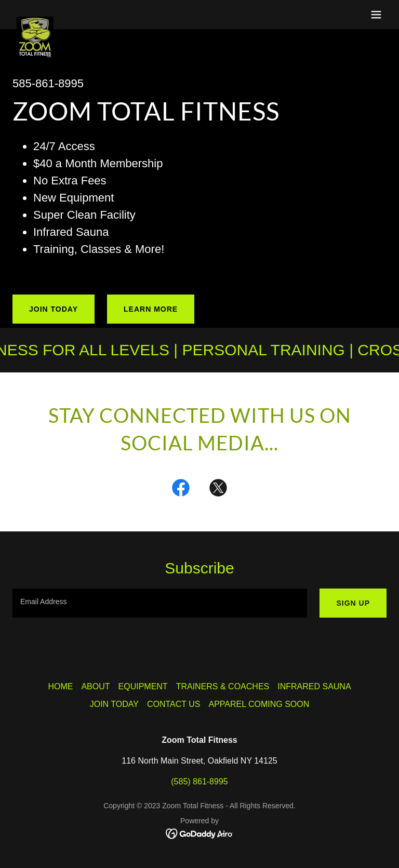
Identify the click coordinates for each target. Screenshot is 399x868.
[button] (376, 15)
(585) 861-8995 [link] (199, 782)
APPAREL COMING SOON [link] (259, 704)
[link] (35, 21)
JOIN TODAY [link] (114, 704)
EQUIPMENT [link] (143, 686)
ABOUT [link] (95, 686)
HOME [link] (60, 686)
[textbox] (160, 603)
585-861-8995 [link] (48, 83)
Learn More (151, 309)
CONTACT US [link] (174, 704)
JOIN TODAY (54, 309)
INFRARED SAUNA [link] (314, 686)
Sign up (353, 603)
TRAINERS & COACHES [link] (223, 686)
